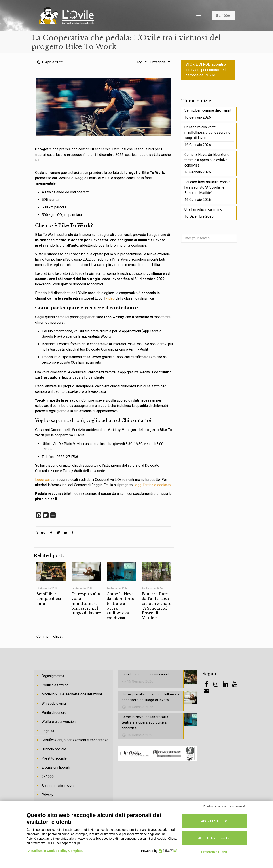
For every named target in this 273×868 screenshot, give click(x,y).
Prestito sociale (54, 758)
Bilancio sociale (54, 749)
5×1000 (48, 777)
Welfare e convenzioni (59, 722)
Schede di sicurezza (58, 786)
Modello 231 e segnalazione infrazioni (72, 694)
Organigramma (53, 676)
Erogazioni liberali (56, 767)
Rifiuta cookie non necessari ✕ (224, 806)
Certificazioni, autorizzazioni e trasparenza (75, 740)
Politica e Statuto (55, 685)
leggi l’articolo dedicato (153, 485)
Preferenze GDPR (214, 852)
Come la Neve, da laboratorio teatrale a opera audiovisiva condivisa (207, 160)
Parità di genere (54, 713)
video (110, 298)
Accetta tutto (214, 821)
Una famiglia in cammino (203, 209)
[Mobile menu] (199, 16)
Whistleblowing (54, 703)
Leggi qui (42, 480)
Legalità (48, 731)
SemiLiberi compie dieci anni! (49, 599)
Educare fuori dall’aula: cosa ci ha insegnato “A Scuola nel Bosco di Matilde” (157, 606)
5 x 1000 (223, 16)
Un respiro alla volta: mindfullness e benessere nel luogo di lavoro (86, 603)
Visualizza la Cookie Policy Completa (55, 851)
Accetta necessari (214, 838)
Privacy (47, 795)
